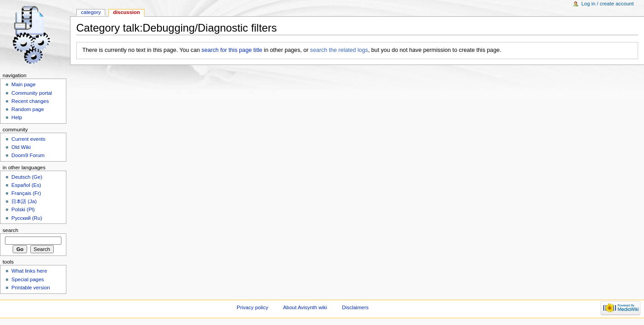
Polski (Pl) (23, 209)
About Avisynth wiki (305, 307)
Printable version (30, 288)
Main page (23, 84)
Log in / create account (607, 4)
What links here (29, 271)
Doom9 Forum (28, 155)
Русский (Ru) (27, 218)
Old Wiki (21, 147)
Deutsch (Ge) (27, 177)
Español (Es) (26, 185)
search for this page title (232, 50)
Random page (28, 109)
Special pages (28, 279)
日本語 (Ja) (24, 201)
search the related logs (339, 50)
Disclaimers (355, 307)
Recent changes (30, 101)
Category (91, 12)
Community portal (32, 93)
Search (11, 230)
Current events (28, 139)
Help (17, 117)
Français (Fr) (26, 193)
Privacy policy (252, 307)
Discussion (126, 12)
